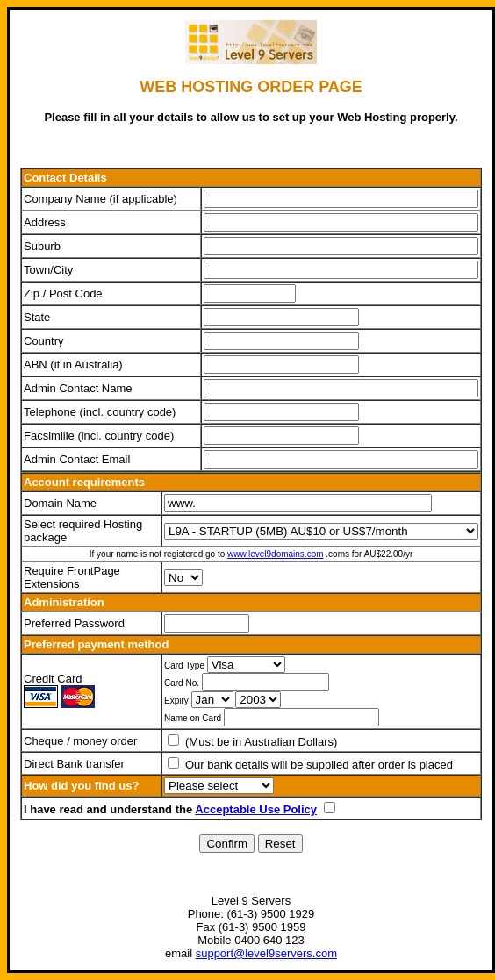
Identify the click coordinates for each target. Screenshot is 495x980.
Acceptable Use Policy (256, 809)
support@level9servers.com (266, 953)
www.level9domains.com (276, 554)
